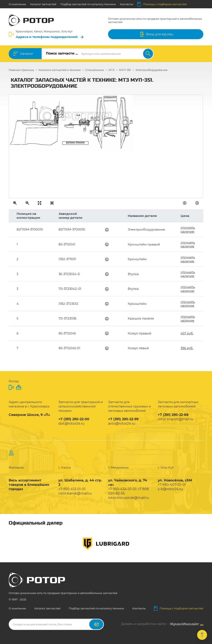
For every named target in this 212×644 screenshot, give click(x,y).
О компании (17, 4)
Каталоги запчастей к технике (60, 70)
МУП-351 (125, 70)
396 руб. (187, 348)
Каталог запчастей (43, 4)
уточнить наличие (188, 229)
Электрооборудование (151, 70)
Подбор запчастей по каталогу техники (88, 4)
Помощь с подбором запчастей (162, 4)
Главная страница (21, 70)
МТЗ (111, 70)
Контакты (126, 4)
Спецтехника (95, 70)
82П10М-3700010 (75, 143)
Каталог (27, 54)
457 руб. (187, 333)
